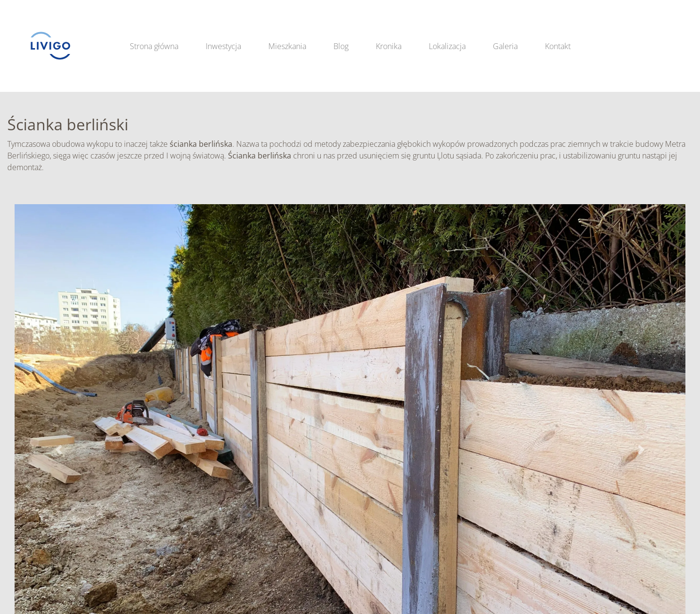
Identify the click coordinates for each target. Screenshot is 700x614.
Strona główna (154, 46)
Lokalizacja (447, 46)
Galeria (505, 46)
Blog (341, 46)
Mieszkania (287, 46)
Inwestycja (223, 46)
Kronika (389, 46)
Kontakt (558, 46)
